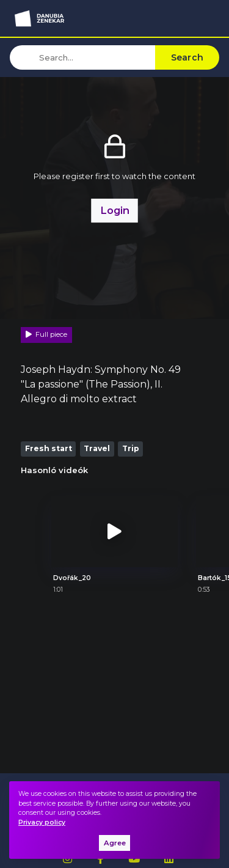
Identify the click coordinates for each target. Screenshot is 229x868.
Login (115, 210)
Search (187, 57)
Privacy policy (42, 822)
